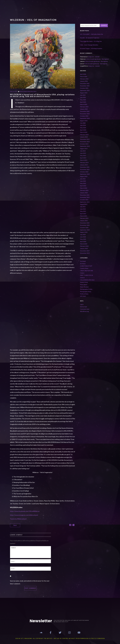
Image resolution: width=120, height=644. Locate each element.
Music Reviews (84, 287)
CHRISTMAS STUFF (86, 266)
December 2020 (85, 223)
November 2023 (85, 142)
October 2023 (84, 144)
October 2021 (84, 200)
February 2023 (84, 162)
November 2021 (85, 197)
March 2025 (84, 104)
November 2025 (85, 86)
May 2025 (83, 100)
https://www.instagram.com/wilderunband (24, 515)
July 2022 (83, 179)
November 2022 (85, 169)
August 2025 (84, 93)
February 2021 (84, 218)
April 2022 (83, 186)
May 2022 (83, 183)
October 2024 (84, 116)
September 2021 (85, 202)
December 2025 (85, 83)
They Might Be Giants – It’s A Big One (91, 41)
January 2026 (84, 81)
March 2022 (84, 188)
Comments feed (85, 309)
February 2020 (84, 246)
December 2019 (85, 251)
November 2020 (85, 225)
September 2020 (85, 230)
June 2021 (83, 209)
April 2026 (83, 74)
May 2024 (83, 128)
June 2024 (83, 125)
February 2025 (84, 107)
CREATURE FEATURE (87, 271)
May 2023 (83, 155)
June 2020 (83, 237)
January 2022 (84, 193)
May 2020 (83, 239)
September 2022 (85, 174)
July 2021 (83, 207)
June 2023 (83, 153)
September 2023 (85, 146)
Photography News (86, 292)
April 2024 (83, 130)
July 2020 (83, 234)
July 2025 (83, 95)
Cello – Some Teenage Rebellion (89, 45)
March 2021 (84, 216)
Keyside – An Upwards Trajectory (90, 38)
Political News (84, 294)
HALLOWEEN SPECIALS (87, 280)
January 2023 (84, 165)
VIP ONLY (83, 296)
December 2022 (85, 167)
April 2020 (83, 241)
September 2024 (85, 118)
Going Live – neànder (94, 57)
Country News (84, 268)
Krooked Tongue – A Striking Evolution (91, 48)
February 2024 (84, 135)
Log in (82, 304)
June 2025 (83, 97)
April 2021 (83, 214)
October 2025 (84, 88)
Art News (83, 264)
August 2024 (84, 121)
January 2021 (84, 221)
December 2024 (85, 111)
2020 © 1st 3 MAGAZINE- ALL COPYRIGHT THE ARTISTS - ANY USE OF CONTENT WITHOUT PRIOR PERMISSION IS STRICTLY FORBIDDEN (60, 638)
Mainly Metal (27, 91)
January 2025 (84, 109)
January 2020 (84, 248)
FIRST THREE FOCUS (86, 275)
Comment (30, 552)
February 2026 (84, 79)
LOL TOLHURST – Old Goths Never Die (91, 34)
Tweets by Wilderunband (18, 519)
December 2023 (85, 139)
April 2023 (83, 158)
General (21, 91)
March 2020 (84, 244)
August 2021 (84, 204)
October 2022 (84, 172)
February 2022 (84, 190)
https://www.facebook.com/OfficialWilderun (25, 511)
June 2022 (83, 181)
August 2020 (84, 232)
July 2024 (83, 123)
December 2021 (85, 195)
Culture (82, 273)
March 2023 (84, 160)
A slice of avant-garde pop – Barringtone (97, 59)
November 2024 (85, 114)
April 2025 (83, 102)
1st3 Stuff (83, 261)
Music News (34, 91)
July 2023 (83, 151)
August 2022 (84, 176)
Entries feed (83, 307)
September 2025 (85, 90)
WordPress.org (84, 311)
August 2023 (84, 149)
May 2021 (83, 211)
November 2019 (85, 253)
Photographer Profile (86, 289)
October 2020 (84, 228)
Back (15, 525)
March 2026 (84, 76)
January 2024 (84, 137)
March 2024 (84, 132)
